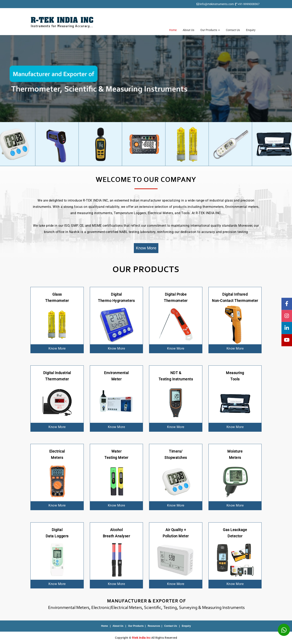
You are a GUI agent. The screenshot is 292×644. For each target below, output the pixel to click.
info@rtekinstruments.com (217, 4)
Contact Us (233, 30)
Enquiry (251, 30)
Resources (154, 626)
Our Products (210, 30)
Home (173, 30)
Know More (146, 248)
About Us (188, 30)
